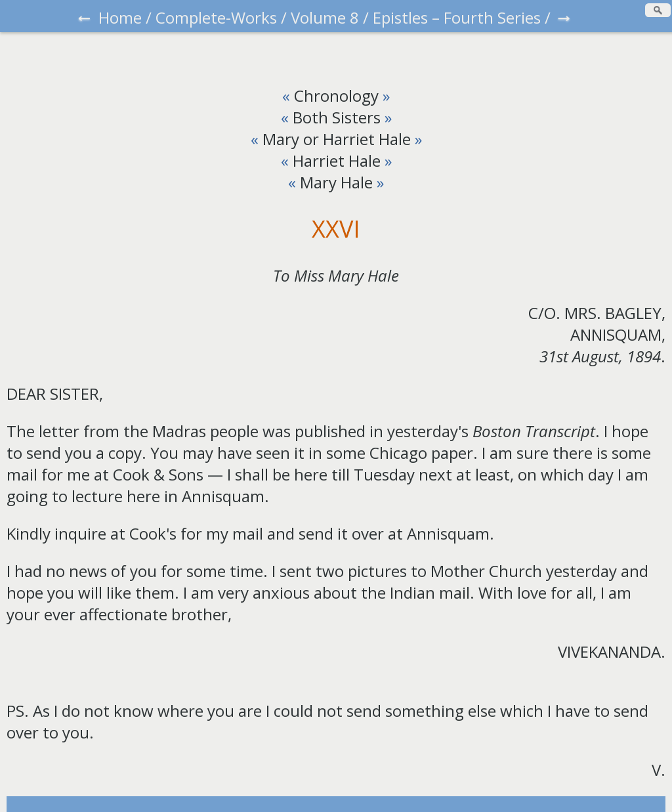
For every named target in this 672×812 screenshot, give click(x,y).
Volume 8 (325, 17)
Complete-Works (216, 17)
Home (120, 17)
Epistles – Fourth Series (457, 17)
